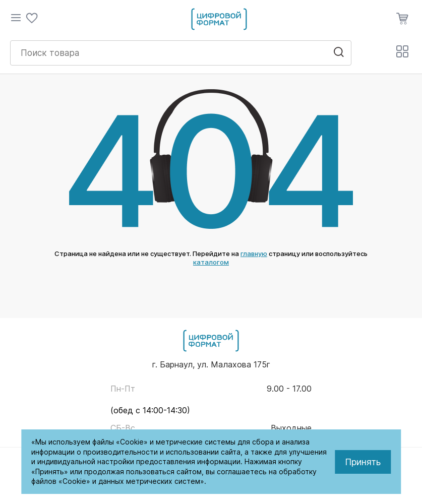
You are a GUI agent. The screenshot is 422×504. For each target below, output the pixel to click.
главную (254, 254)
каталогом (211, 262)
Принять (363, 462)
